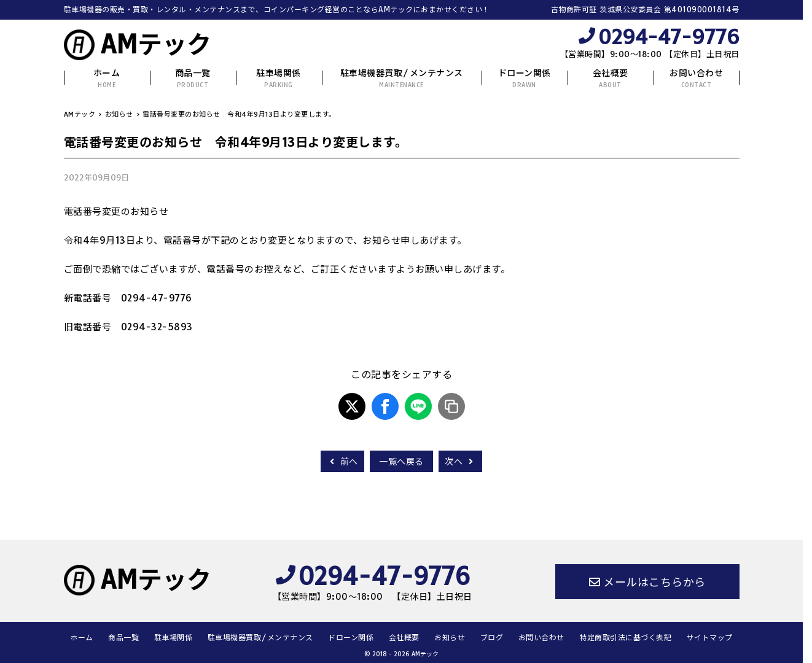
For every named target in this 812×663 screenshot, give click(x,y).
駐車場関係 (279, 78)
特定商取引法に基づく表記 (625, 638)
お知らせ (450, 638)
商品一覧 (193, 78)
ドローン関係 (525, 78)
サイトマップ (710, 638)
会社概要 (611, 78)
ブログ (492, 638)
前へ (342, 462)
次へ (460, 462)
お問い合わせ (696, 78)
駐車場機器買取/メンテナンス (402, 78)
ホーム (107, 78)
